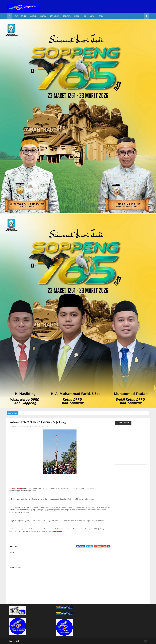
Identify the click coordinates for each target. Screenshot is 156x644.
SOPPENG (47, 427)
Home (16, 16)
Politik (24, 16)
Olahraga (33, 16)
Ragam (92, 16)
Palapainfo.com (16, 488)
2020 (17, 641)
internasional (55, 16)
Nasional (43, 16)
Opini (84, 16)
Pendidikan (67, 16)
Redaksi (100, 16)
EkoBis (77, 16)
